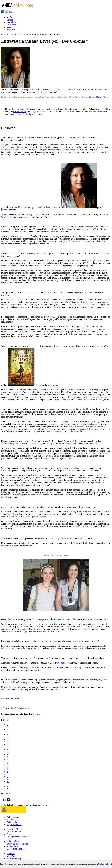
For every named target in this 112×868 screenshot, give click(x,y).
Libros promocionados (16, 849)
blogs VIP (11, 30)
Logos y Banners (14, 825)
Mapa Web (11, 856)
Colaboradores (13, 841)
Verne (4, 214)
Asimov (90, 214)
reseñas (10, 17)
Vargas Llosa (7, 217)
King (96, 214)
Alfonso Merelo (96, 97)
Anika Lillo (12, 822)
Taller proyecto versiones (18, 837)
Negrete (27, 217)
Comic (10, 834)
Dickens (21, 214)
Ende (75, 214)
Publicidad (11, 820)
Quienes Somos (13, 817)
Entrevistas (13, 34)
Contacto (11, 853)
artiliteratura (12, 25)
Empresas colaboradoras (17, 844)
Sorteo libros (12, 846)
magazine (11, 27)
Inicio (4, 34)
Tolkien (82, 214)
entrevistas (11, 22)
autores (10, 20)
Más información (104, 864)
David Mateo (61, 663)
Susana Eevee (20, 112)
